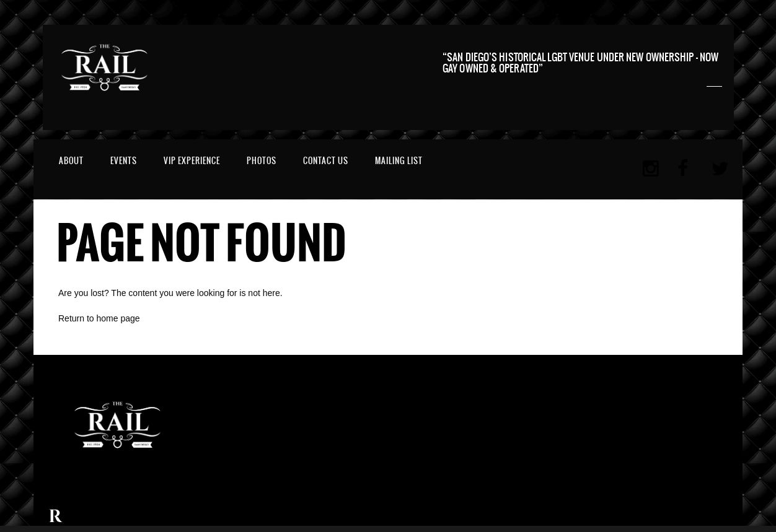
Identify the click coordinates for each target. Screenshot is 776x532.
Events (124, 161)
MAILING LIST (399, 161)
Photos (262, 161)
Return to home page (99, 318)
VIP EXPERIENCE (192, 161)
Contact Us (326, 161)
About (71, 161)
